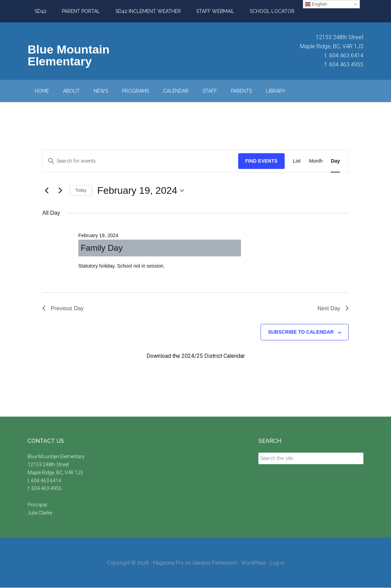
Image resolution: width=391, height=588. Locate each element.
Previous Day (63, 308)
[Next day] (60, 191)
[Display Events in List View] (297, 161)
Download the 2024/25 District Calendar (196, 356)
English (316, 4)
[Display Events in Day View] (335, 161)
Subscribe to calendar (301, 332)
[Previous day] (47, 191)
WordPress (254, 563)
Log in (277, 563)
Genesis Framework (215, 563)
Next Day (333, 308)
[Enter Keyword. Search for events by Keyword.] (140, 161)
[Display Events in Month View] (316, 161)
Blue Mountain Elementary (69, 55)
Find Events (261, 161)
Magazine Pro (168, 563)
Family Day (102, 248)
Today (81, 190)
